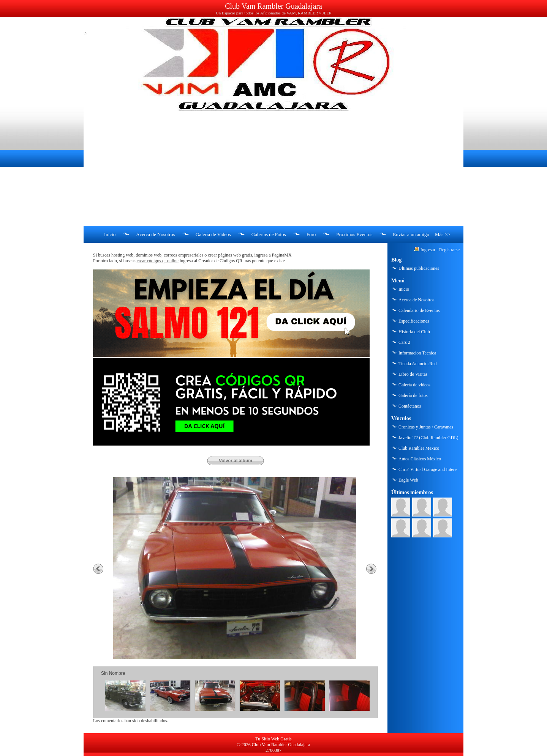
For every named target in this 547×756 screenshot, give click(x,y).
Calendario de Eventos (419, 310)
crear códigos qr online (158, 261)
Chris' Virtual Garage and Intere (428, 469)
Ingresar (428, 250)
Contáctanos (410, 406)
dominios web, (149, 255)
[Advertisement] (273, 169)
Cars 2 (404, 342)
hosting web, (123, 255)
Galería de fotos (413, 395)
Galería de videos (414, 385)
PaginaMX (282, 255)
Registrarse (449, 250)
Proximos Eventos (354, 234)
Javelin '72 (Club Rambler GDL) (428, 438)
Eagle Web (408, 480)
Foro (311, 234)
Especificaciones (414, 321)
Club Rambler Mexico (419, 448)
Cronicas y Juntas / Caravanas (426, 427)
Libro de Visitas (413, 374)
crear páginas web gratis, (230, 255)
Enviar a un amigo (411, 234)
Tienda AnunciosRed (418, 364)
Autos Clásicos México (420, 459)
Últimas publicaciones (419, 268)
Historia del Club (414, 332)
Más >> (443, 234)
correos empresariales (183, 255)
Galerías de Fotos (269, 234)
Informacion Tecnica (417, 353)
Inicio (110, 234)
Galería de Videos (213, 234)
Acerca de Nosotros (156, 234)
